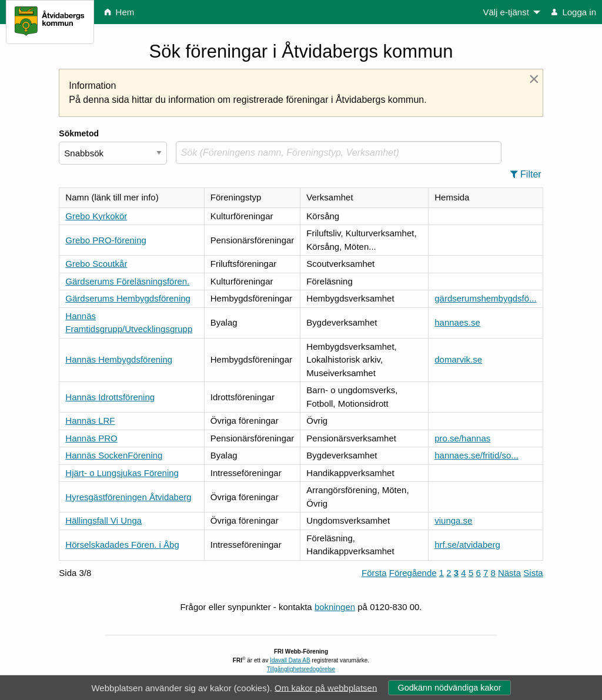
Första (374, 573)
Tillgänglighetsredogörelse (301, 669)
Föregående (413, 573)
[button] (529, 175)
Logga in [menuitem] (574, 12)
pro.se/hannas (462, 438)
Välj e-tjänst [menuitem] (506, 12)
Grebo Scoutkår (96, 264)
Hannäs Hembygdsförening (119, 359)
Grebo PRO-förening (106, 240)
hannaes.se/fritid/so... (476, 455)
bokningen (335, 607)
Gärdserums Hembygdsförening (128, 298)
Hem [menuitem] (119, 12)
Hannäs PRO (91, 438)
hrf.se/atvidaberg (467, 545)
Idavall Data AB (290, 660)
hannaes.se (457, 322)
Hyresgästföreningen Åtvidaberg (128, 497)
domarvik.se (458, 359)
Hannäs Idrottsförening (110, 397)
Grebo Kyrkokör (96, 216)
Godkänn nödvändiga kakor (449, 688)
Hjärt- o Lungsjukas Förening (122, 473)
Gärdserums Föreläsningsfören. (127, 281)
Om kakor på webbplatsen (326, 687)
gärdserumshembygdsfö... (485, 298)
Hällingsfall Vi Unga (103, 520)
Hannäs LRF (90, 421)
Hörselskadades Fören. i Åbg (122, 545)
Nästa (509, 573)
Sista (533, 573)
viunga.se (453, 520)
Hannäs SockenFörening (114, 455)
